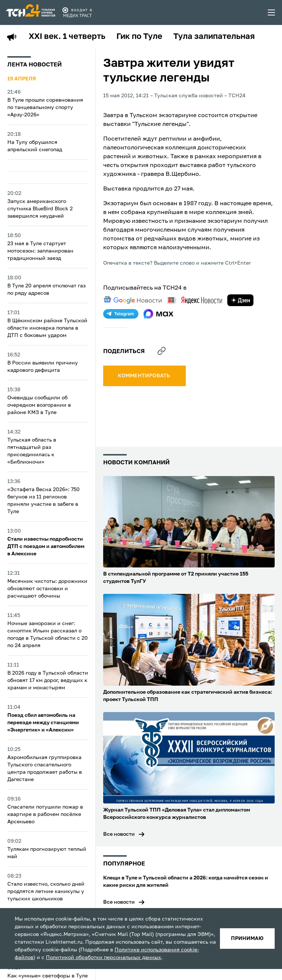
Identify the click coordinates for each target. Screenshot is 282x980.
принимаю (247, 939)
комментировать (144, 376)
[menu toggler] (272, 12)
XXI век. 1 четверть (67, 37)
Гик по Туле (139, 37)
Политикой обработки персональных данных (104, 958)
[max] (158, 314)
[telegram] (121, 314)
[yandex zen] (241, 300)
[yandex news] (195, 300)
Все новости (119, 834)
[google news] (133, 300)
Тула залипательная (214, 37)
